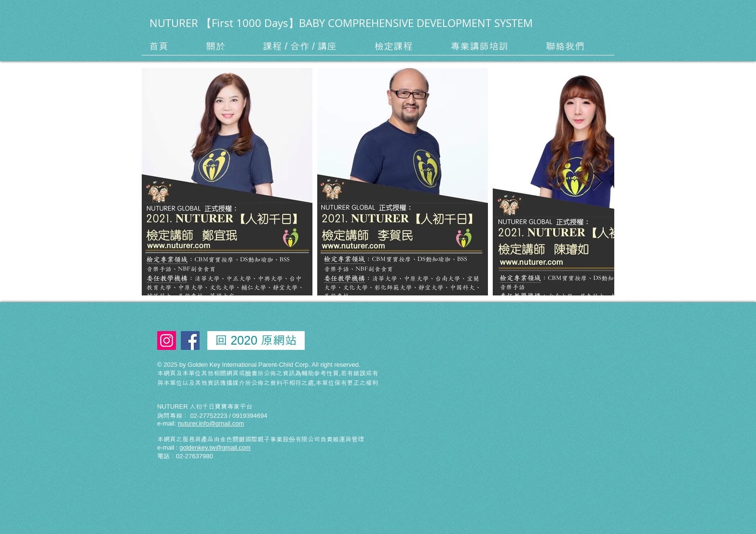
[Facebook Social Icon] (190, 340)
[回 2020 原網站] (256, 340)
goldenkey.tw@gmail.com (215, 447)
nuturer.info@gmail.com (211, 423)
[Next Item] (598, 182)
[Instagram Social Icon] (167, 340)
